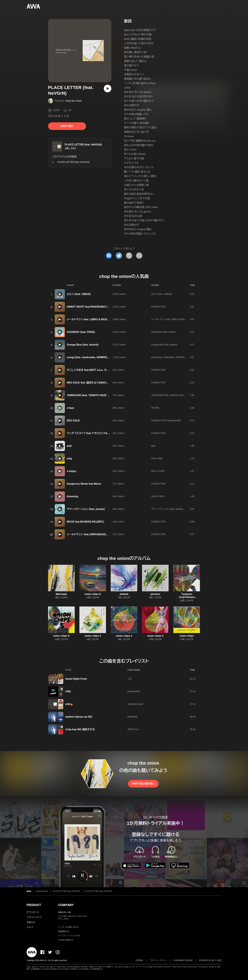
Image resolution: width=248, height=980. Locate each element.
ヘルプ (30, 927)
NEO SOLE (73, 421)
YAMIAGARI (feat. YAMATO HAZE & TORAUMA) (95, 395)
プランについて (34, 917)
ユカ (130, 679)
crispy (70, 408)
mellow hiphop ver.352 (79, 717)
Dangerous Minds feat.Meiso (84, 484)
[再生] (108, 89)
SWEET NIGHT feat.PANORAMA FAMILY (91, 307)
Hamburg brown (135, 704)
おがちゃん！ (134, 729)
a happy (71, 471)
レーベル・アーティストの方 (69, 936)
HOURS (155, 408)
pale (69, 446)
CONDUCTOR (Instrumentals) (166, 420)
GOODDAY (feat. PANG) (81, 332)
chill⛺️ (69, 704)
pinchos (155, 594)
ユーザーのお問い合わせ (68, 927)
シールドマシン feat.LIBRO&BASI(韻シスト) (91, 534)
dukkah (124, 594)
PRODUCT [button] (34, 905)
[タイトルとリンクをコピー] (129, 256)
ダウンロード (33, 912)
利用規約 (139, 960)
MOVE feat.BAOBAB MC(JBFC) (85, 522)
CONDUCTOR (158, 307)
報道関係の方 (64, 931)
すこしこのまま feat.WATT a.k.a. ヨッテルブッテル (95, 370)
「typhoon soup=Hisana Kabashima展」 (187, 597)
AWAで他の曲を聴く (143, 784)
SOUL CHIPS (158, 471)
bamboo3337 (134, 691)
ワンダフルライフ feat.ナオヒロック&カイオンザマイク (96, 433)
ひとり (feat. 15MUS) (79, 294)
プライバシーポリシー (158, 960)
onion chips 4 (93, 636)
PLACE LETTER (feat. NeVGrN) (83, 145)
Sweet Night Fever (76, 679)
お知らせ (31, 922)
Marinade (61, 594)
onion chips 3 (124, 636)
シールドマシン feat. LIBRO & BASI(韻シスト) (92, 319)
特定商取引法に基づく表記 (210, 960)
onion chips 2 (155, 636)
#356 (68, 691)
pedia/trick (133, 717)
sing (69, 458)
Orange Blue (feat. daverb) (83, 345)
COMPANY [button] (66, 905)
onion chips (157, 458)
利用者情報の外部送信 (183, 960)
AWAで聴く (67, 126)
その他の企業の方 (66, 940)
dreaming (72, 496)
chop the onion (74, 101)
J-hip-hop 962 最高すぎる (80, 729)
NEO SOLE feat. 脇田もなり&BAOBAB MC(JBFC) (96, 383)
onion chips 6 (93, 594)
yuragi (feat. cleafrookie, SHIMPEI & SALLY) (93, 357)
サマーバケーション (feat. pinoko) (86, 509)
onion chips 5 (61, 636)
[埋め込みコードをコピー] (139, 256)
